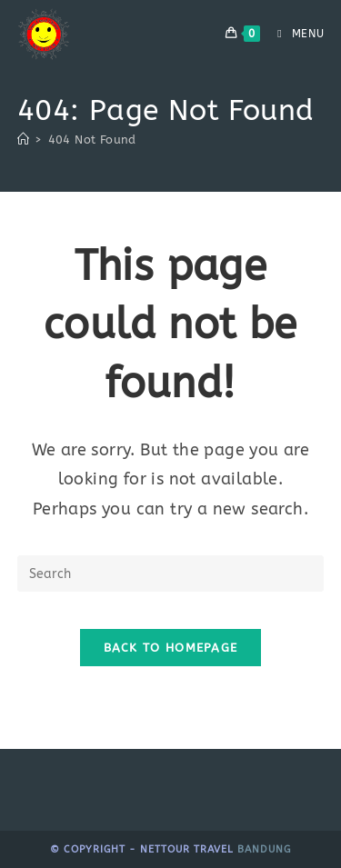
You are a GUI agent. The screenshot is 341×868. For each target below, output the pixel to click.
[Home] (23, 140)
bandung (264, 849)
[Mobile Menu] (294, 34)
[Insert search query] (171, 574)
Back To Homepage (171, 648)
